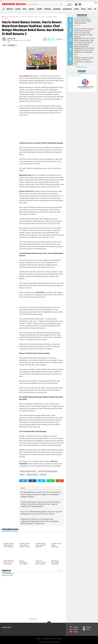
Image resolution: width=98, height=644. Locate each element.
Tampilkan (60, 571)
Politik (83, 9)
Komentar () (60, 39)
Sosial (90, 9)
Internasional (67, 9)
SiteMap (59, 639)
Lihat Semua (33, 619)
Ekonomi (39, 9)
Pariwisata (10, 9)
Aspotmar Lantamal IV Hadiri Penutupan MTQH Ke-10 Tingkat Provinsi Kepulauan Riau (84, 61)
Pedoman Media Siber (49, 639)
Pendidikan (48, 9)
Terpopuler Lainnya (82, 67)
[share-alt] (23, 481)
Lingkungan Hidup (51, 17)
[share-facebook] (45, 39)
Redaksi (39, 639)
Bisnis (24, 9)
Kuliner (18, 9)
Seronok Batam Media (74, 76)
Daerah (76, 9)
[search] (44, 4)
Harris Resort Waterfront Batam (30, 17)
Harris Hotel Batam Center (12, 17)
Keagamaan (57, 9)
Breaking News (7, 627)
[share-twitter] (49, 39)
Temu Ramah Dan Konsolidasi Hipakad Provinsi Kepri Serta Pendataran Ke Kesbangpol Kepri (84, 51)
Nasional (32, 9)
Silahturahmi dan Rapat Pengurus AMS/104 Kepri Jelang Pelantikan (83, 21)
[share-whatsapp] (53, 39)
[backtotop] (49, 623)
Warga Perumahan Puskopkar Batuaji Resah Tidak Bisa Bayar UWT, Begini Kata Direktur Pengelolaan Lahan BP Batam (84, 33)
